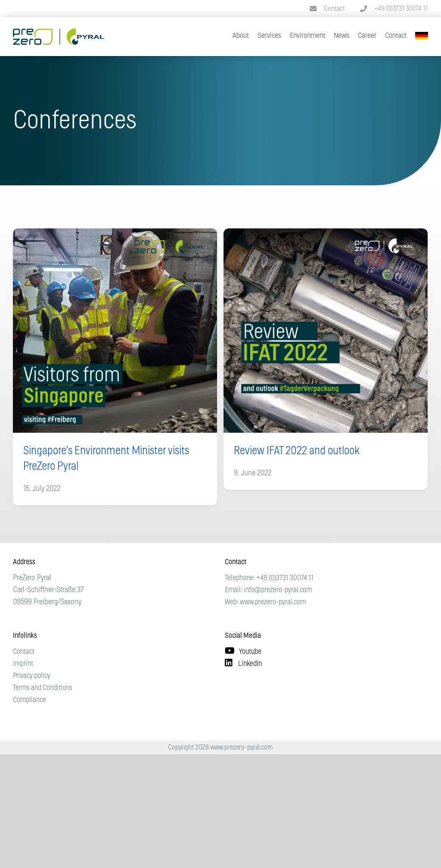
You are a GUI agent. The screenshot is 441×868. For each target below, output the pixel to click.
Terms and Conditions (43, 688)
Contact (334, 9)
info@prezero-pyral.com (278, 590)
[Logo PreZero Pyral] (59, 32)
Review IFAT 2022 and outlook (297, 451)
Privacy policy (32, 676)
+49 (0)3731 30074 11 (401, 9)
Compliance (30, 700)
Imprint (23, 663)
